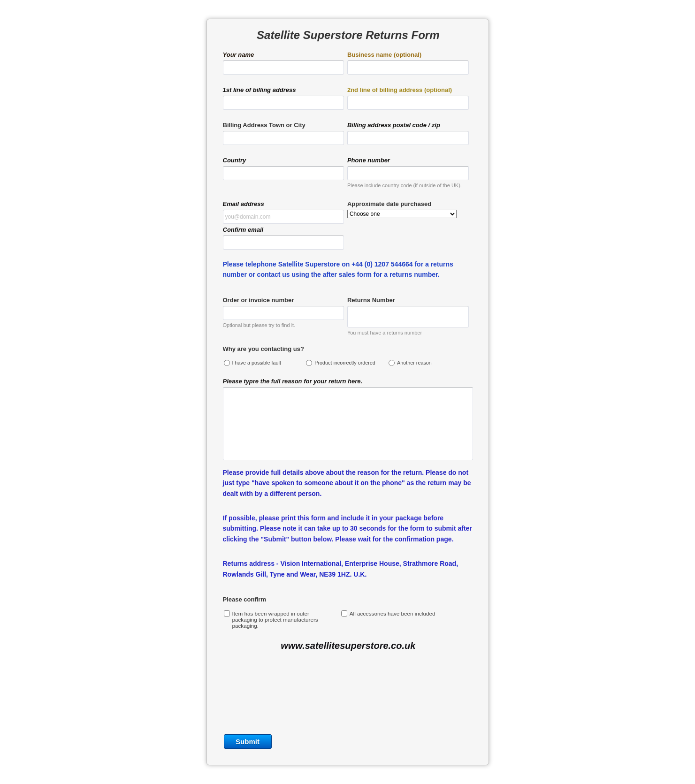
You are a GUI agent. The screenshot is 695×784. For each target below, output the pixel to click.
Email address (244, 204)
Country (235, 160)
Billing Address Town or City (264, 125)
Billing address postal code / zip (394, 125)
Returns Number (371, 300)
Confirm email (243, 230)
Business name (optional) (384, 55)
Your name (239, 55)
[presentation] (348, 697)
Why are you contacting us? (263, 349)
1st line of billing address (260, 90)
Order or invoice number (259, 300)
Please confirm (245, 599)
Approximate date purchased (389, 204)
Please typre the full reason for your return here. (293, 381)
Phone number (369, 160)
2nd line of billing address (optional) (400, 90)
